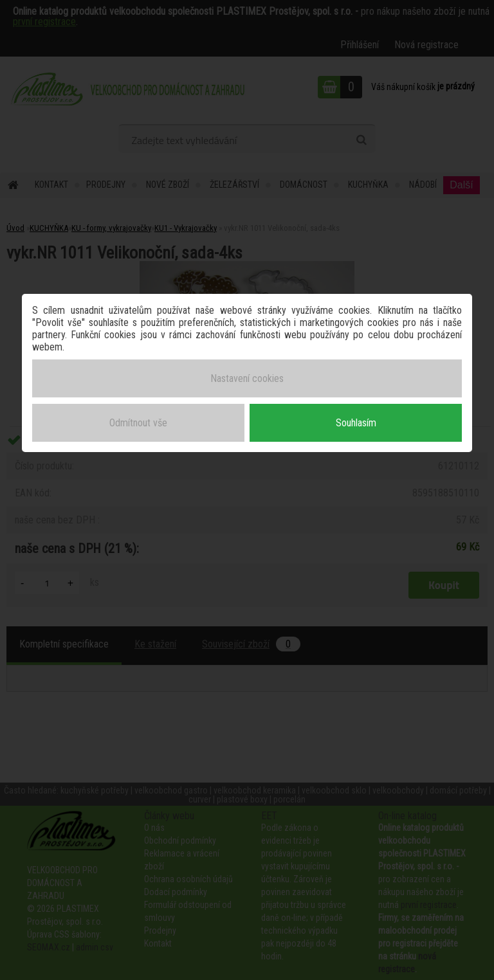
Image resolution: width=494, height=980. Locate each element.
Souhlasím (356, 423)
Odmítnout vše (138, 423)
